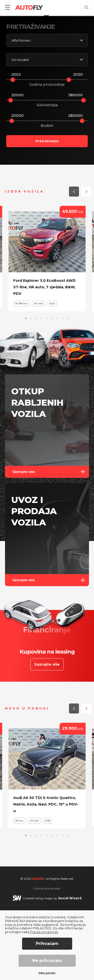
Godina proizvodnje (47, 154)
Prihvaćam (47, 944)
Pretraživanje (47, 211)
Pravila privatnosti (44, 932)
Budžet (47, 195)
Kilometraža (47, 175)
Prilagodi (47, 973)
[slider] (13, 149)
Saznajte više (51, 541)
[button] (71, 72)
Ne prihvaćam (47, 961)
